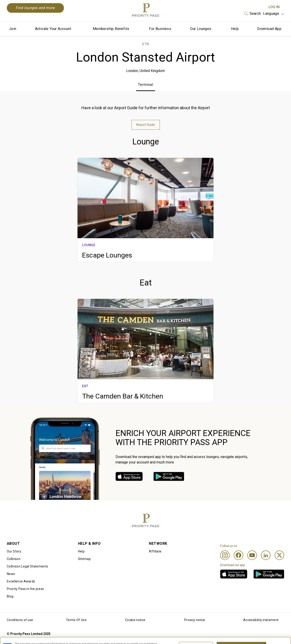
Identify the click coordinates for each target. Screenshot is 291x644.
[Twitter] (279, 555)
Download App (269, 29)
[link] (129, 476)
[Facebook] (238, 555)
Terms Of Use (76, 620)
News (11, 574)
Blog (10, 596)
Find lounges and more (35, 8)
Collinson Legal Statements (27, 566)
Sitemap (84, 559)
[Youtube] (252, 555)
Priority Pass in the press (25, 589)
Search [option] (255, 14)
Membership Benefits (111, 29)
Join (13, 29)
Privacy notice (195, 620)
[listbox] (253, 14)
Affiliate (155, 551)
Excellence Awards (21, 581)
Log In (274, 7)
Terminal (146, 85)
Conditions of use (20, 620)
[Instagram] (225, 555)
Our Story (14, 551)
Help (235, 29)
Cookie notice (135, 620)
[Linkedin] (266, 555)
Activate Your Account (53, 29)
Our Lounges (201, 29)
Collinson (14, 559)
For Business (160, 29)
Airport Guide (146, 125)
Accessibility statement (261, 620)
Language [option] (271, 14)
